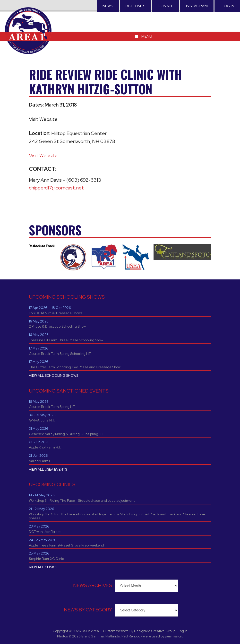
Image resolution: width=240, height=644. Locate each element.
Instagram (197, 6)
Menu (147, 36)
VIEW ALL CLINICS (43, 567)
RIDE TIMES (135, 6)
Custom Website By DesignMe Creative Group (139, 631)
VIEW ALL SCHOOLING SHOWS (54, 376)
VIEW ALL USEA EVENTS (48, 469)
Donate (166, 6)
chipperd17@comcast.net (56, 188)
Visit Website (43, 155)
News (108, 6)
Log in (228, 6)
